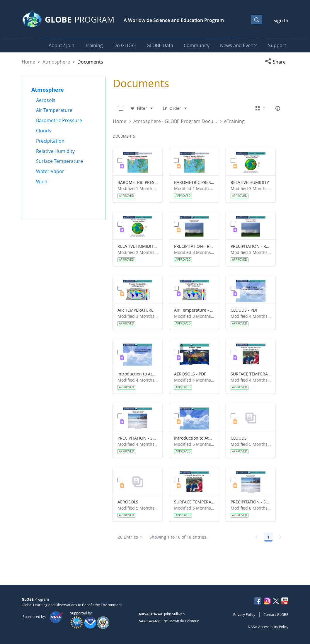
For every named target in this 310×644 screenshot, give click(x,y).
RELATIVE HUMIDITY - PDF (138, 246)
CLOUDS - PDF (244, 310)
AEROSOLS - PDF (190, 374)
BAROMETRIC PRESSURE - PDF (138, 182)
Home (28, 62)
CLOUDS (239, 438)
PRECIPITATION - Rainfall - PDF (251, 246)
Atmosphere (56, 62)
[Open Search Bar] (257, 20)
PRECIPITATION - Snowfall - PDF (138, 438)
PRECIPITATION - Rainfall (194, 246)
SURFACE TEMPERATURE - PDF (251, 374)
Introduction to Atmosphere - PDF (138, 374)
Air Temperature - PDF (194, 310)
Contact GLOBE (276, 614)
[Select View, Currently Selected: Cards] (261, 108)
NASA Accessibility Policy (268, 627)
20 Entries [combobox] (132, 537)
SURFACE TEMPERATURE (194, 502)
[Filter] (142, 108)
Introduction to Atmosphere (194, 438)
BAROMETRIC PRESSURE (194, 182)
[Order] (175, 108)
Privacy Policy (244, 614)
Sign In (281, 21)
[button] (277, 62)
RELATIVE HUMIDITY (250, 182)
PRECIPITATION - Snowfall (251, 502)
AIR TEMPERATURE (136, 310)
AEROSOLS (128, 502)
